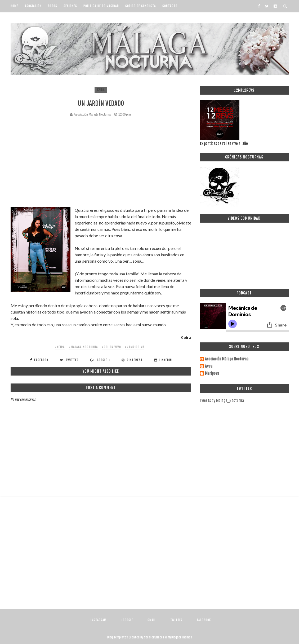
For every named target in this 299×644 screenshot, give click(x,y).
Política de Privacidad (101, 6)
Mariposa (212, 373)
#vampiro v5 (135, 347)
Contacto (170, 6)
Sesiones (70, 6)
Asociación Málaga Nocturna (227, 359)
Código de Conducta (141, 6)
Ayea (209, 366)
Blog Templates (118, 637)
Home (14, 6)
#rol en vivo (111, 347)
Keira (101, 90)
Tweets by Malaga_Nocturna (222, 401)
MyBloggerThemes (180, 637)
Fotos (53, 6)
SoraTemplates (154, 637)
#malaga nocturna (83, 347)
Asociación (33, 6)
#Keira (60, 347)
